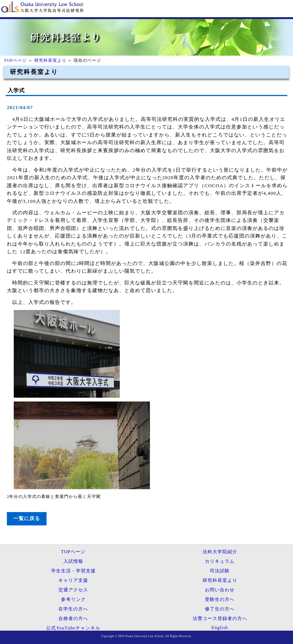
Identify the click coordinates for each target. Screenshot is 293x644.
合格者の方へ (73, 618)
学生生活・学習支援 (73, 571)
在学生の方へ (73, 609)
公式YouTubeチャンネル (73, 628)
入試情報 (73, 561)
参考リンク (73, 599)
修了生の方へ (220, 609)
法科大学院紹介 (220, 552)
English (220, 628)
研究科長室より (50, 60)
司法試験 (220, 571)
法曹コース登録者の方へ (220, 618)
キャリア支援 (73, 580)
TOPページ (15, 60)
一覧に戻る (27, 519)
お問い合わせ (220, 590)
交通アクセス (73, 590)
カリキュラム (220, 561)
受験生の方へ (220, 599)
